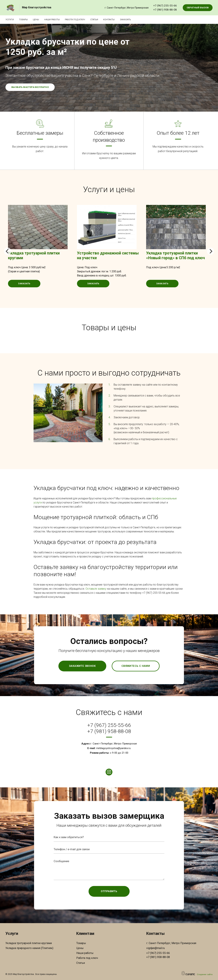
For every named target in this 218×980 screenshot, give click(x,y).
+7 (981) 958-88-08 (165, 10)
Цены (37, 20)
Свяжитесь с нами (136, 666)
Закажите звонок (82, 666)
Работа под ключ (78, 20)
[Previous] (7, 251)
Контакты (114, 20)
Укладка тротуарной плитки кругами (29, 943)
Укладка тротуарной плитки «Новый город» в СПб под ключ (175, 256)
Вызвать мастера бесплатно (30, 87)
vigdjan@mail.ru (155, 948)
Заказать (131, 20)
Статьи (98, 20)
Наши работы (54, 20)
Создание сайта (205, 974)
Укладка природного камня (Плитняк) (29, 948)
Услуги (10, 20)
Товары (24, 20)
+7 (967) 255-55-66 (165, 6)
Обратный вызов (198, 8)
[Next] (211, 251)
